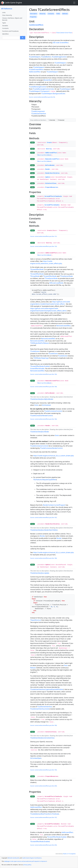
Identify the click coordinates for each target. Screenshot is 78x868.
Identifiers (5, 34)
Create (49, 143)
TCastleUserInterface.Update (40, 573)
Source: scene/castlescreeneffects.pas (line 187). (44, 517)
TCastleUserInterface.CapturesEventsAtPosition (47, 689)
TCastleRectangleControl (38, 87)
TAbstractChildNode (44, 155)
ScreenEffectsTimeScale (53, 196)
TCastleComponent (38, 111)
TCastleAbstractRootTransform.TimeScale (45, 814)
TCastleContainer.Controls (53, 411)
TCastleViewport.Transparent (39, 91)
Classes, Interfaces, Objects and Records (12, 19)
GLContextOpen (36, 758)
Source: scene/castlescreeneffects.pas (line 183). (44, 374)
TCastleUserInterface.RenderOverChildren (44, 530)
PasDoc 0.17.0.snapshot (69, 854)
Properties (33, 17)
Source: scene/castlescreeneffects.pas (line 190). (44, 770)
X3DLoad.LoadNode (56, 283)
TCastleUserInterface (64, 33)
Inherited (52, 120)
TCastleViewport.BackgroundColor (53, 94)
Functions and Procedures (10, 31)
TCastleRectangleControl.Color (43, 89)
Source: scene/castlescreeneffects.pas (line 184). (44, 387)
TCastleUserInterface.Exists (40, 709)
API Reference (7, 9)
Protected (60, 120)
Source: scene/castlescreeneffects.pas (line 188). (44, 558)
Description (34, 14)
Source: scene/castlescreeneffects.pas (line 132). (44, 246)
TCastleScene (35, 351)
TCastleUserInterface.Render (40, 432)
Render (48, 169)
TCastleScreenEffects (36, 70)
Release (33, 668)
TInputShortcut (36, 620)
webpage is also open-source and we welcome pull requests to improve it (26, 861)
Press (66, 665)
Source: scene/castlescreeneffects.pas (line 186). (44, 419)
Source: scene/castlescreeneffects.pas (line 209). (44, 786)
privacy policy (27, 865)
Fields (58, 14)
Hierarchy (42, 14)
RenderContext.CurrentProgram (54, 505)
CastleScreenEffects (36, 25)
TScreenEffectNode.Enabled (40, 366)
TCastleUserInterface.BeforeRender (42, 399)
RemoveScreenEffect (52, 159)
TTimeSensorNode (66, 276)
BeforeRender (50, 165)
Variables (5, 26)
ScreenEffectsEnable (52, 205)
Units (4, 12)
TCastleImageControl (59, 57)
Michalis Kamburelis (13, 858)
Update (48, 177)
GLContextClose (51, 183)
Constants (5, 28)
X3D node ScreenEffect (61, 43)
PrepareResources (52, 187)
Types (4, 23)
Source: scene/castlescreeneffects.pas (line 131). (44, 236)
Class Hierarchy (7, 15)
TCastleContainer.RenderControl (41, 416)
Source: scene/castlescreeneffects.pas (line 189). (44, 725)
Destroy (49, 149)
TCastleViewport (35, 57)
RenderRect (48, 80)
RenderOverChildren (52, 173)
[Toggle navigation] (74, 3)
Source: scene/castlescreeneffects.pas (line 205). (44, 845)
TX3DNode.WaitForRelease (40, 343)
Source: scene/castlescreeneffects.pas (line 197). (44, 817)
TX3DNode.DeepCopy (41, 358)
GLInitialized (46, 405)
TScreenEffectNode (37, 269)
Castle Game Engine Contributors (32, 858)
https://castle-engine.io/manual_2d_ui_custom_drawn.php (53, 456)
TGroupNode (35, 276)
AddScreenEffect (35, 72)
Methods (65, 14)
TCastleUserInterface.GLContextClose (42, 738)
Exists (37, 405)
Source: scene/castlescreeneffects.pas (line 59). (42, 97)
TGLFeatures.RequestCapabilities (45, 480)
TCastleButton (46, 57)
